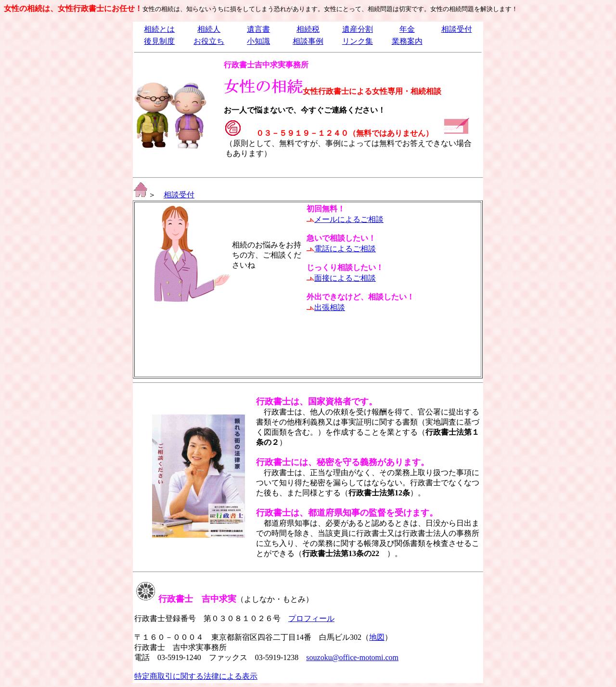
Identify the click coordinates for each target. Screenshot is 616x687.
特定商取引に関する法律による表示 (196, 676)
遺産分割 (358, 29)
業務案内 (407, 41)
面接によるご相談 (345, 278)
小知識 (258, 41)
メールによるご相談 (349, 219)
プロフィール (311, 618)
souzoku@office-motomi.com (352, 657)
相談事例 (308, 41)
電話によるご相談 (345, 249)
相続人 (209, 29)
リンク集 (358, 41)
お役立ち (209, 41)
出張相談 (330, 307)
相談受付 (457, 29)
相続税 (308, 29)
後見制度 (159, 41)
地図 (377, 637)
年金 (407, 29)
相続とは (159, 29)
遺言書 (258, 29)
